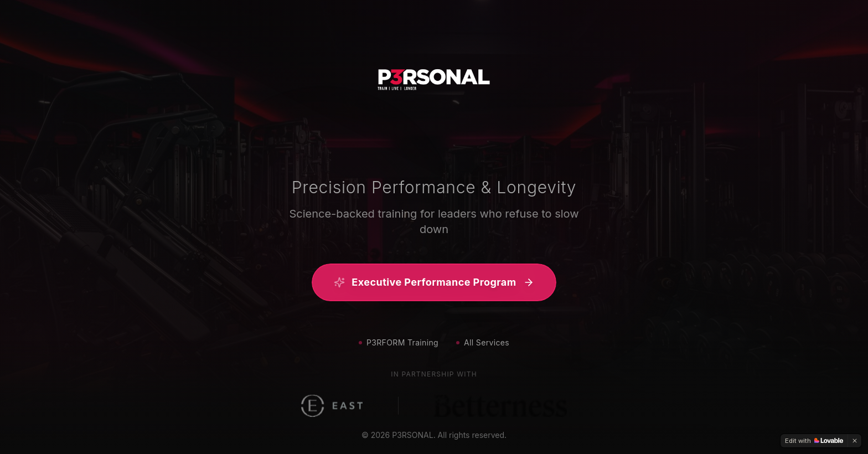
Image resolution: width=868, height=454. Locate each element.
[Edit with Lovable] (814, 441)
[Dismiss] (855, 441)
